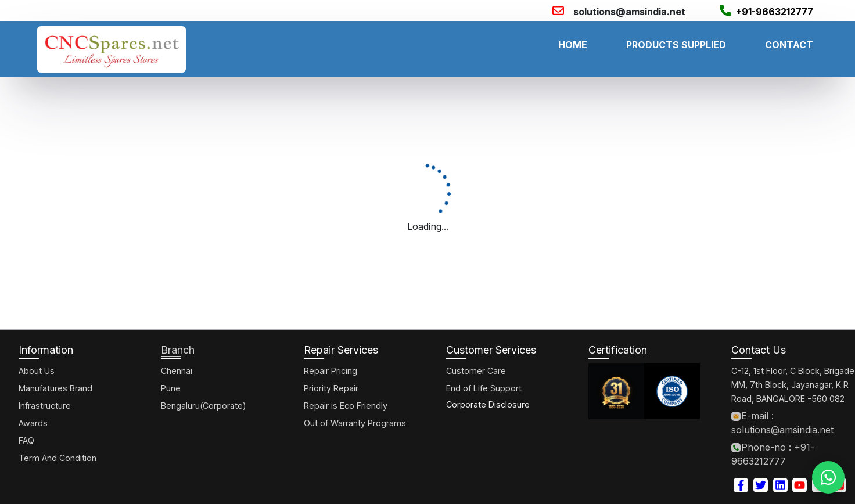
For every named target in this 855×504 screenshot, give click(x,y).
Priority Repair (331, 388)
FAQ (26, 440)
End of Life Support (484, 388)
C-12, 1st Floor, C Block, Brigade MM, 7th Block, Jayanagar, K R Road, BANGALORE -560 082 (793, 385)
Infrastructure (45, 406)
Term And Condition (58, 458)
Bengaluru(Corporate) (204, 406)
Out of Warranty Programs (355, 423)
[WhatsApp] (828, 477)
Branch (178, 350)
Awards (33, 423)
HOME (573, 45)
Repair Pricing (330, 371)
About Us (37, 371)
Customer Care (476, 371)
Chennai (177, 371)
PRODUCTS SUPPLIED (676, 45)
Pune (171, 388)
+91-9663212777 (775, 12)
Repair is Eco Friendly (346, 406)
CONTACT (789, 45)
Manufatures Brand (55, 388)
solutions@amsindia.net (629, 12)
